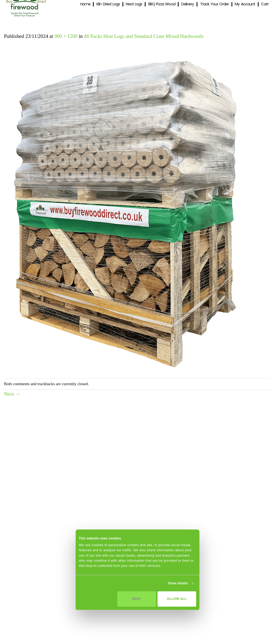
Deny (137, 599)
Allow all (177, 599)
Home (85, 4)
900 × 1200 (66, 36)
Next (12, 394)
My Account (245, 4)
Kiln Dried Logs (108, 4)
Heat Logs (134, 4)
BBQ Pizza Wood (162, 4)
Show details (178, 583)
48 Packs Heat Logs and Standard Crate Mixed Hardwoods (144, 36)
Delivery (188, 4)
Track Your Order (214, 4)
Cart (265, 4)
